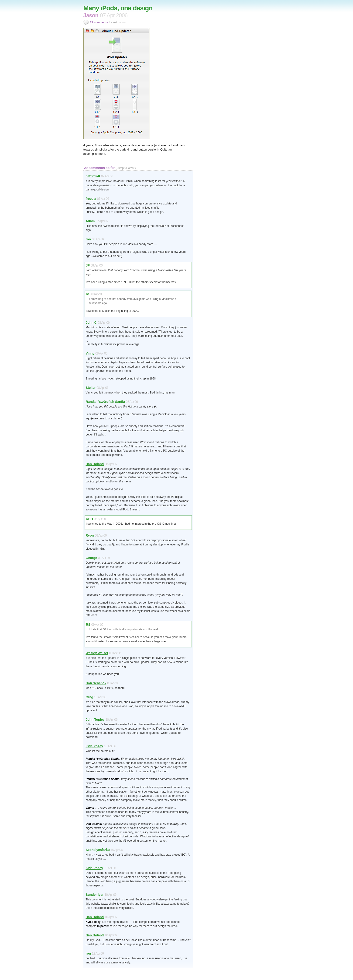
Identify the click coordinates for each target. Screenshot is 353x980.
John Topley (95, 720)
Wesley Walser (97, 653)
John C (91, 323)
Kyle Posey (94, 746)
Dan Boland (95, 464)
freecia (91, 199)
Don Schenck (96, 683)
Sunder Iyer (95, 895)
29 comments (99, 22)
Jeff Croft (93, 176)
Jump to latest (126, 168)
